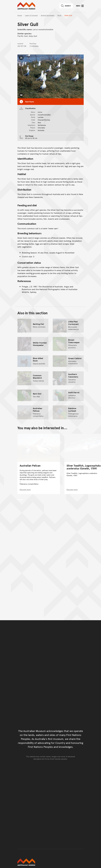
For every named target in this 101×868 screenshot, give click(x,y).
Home (20, 15)
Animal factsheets (48, 15)
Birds (59, 15)
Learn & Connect (31, 15)
